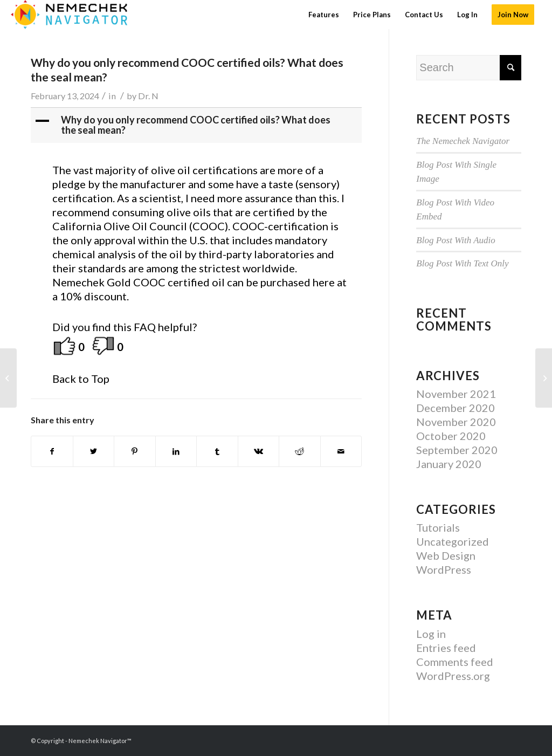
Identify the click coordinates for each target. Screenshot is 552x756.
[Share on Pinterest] (135, 451)
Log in (431, 634)
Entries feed (446, 648)
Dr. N (148, 96)
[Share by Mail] (341, 451)
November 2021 (456, 394)
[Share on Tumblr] (217, 451)
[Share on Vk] (259, 451)
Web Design (446, 555)
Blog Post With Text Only (462, 263)
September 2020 (457, 450)
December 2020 (456, 408)
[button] (197, 126)
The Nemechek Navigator (463, 141)
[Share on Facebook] (52, 451)
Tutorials (438, 527)
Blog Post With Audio (456, 240)
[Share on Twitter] (94, 451)
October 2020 (451, 436)
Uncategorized (453, 541)
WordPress (444, 569)
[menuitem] (324, 15)
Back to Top (81, 379)
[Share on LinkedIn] (176, 451)
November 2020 (456, 422)
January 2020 (449, 464)
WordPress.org (453, 676)
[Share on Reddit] (300, 451)
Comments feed (455, 662)
